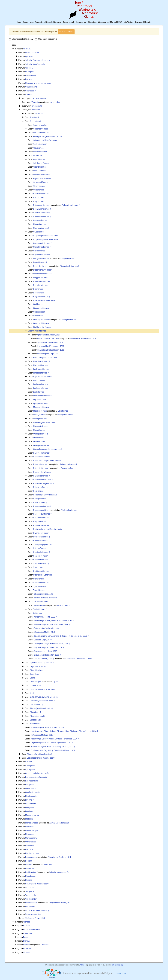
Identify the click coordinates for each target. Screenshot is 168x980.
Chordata (29, 95)
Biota (31, 929)
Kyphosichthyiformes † (43, 377)
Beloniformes (39, 197)
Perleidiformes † (40, 503)
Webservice (103, 22)
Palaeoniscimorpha (47, 461)
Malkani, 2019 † (43, 735)
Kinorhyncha (31, 804)
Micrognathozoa (32, 815)
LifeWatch (128, 22)
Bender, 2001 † (48, 628)
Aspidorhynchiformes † (43, 178)
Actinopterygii (36, 121)
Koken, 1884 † (44, 659)
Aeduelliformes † (40, 144)
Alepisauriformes (40, 152)
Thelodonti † (35, 724)
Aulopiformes (39, 190)
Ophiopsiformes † (41, 434)
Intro (19, 22)
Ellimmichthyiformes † (42, 281)
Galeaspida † (36, 685)
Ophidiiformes (39, 430)
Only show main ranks (46, 39)
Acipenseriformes (40, 129)
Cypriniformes (39, 251)
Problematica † (32, 872)
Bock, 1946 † (46, 651)
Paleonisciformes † (41, 468)
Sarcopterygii (36, 720)
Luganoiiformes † (40, 400)
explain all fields (66, 32)
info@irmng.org (117, 965)
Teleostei (43, 594)
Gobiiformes (38, 316)
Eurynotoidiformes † (42, 297)
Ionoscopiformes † (41, 373)
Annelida (29, 68)
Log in (148, 22)
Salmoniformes (39, 548)
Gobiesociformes (40, 312)
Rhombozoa (30, 876)
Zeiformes (37, 613)
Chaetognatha (31, 87)
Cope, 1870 (43, 640)
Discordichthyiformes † (70, 266)
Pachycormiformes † (42, 453)
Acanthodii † (35, 117)
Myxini (33, 693)
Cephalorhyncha (38, 83)
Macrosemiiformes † (42, 407)
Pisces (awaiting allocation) (41, 708)
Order (30, 331)
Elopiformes (38, 289)
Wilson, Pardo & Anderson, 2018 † (54, 621)
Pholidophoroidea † (41, 510)
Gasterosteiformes (41, 308)
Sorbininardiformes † (42, 571)
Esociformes (38, 293)
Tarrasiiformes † (40, 590)
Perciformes (38, 491)
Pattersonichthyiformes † (44, 483)
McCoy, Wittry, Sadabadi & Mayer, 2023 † (54, 750)
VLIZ (82, 965)
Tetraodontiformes (41, 602)
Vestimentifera (31, 903)
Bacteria (27, 926)
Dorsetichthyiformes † (42, 274)
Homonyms (81, 22)
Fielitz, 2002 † (45, 617)
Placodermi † (36, 712)
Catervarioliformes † (42, 213)
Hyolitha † (29, 800)
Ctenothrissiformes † (42, 247)
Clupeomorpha (45, 239)
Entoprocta (30, 785)
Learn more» (120, 973)
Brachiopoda (31, 75)
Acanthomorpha (40, 125)
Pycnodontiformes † (42, 537)
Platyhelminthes (32, 853)
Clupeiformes (39, 232)
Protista (26, 945)
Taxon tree (40, 22)
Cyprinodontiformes (41, 255)
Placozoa (29, 849)
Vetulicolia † (30, 907)
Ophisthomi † (39, 438)
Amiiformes (38, 156)
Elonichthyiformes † (41, 285)
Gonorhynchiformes (41, 320)
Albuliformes (38, 148)
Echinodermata (32, 781)
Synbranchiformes (41, 583)
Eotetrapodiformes (41, 758)
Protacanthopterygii (47, 529)
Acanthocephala (32, 53)
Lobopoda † (30, 808)
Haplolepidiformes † (42, 361)
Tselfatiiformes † (63, 605)
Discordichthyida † (41, 266)
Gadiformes (38, 304)
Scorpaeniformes (40, 560)
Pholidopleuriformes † (42, 514)
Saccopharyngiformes (42, 544)
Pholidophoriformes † (42, 506)
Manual (113, 22)
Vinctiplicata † (37, 911)
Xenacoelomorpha (33, 914)
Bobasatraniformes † (42, 205)
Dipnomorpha (36, 682)
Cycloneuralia (37, 773)
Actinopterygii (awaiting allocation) (47, 136)
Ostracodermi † (36, 705)
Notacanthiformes (41, 426)
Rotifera (29, 880)
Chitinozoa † (31, 91)
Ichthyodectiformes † (42, 369)
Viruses (26, 952)
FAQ (120, 22)
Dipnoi (33, 678)
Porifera (29, 861)
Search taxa (28, 22)
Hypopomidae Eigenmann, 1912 (51, 346)
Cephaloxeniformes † (42, 217)
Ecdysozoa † (37, 777)
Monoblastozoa (32, 823)
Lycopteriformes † (41, 403)
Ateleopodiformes (40, 182)
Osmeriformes (39, 441)
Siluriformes (38, 567)
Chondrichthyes (37, 670)
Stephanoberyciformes (43, 575)
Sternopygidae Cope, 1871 (48, 354)
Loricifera (29, 811)
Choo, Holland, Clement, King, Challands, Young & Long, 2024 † (64, 731)
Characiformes (39, 224)
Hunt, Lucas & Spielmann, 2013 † (52, 743)
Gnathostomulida (32, 792)
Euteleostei (44, 300)
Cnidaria (29, 762)
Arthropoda (30, 72)
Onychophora (31, 838)
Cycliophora (30, 769)
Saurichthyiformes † (42, 552)
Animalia (27, 49)
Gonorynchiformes (69, 320)
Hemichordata (31, 796)
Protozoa (45, 945)
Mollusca (29, 819)
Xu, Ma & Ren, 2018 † (50, 647)
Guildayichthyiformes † (43, 327)
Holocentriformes (40, 365)
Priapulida (48, 865)
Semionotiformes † (41, 564)
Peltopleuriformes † (41, 487)
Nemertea (29, 834)
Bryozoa (29, 79)
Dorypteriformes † (41, 277)
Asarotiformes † (40, 171)
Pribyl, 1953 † (35, 918)
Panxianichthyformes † (43, 472)
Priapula (29, 865)
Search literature (54, 22)
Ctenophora (30, 766)
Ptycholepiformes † (41, 533)
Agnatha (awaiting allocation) (42, 663)
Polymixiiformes (40, 522)
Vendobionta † (31, 899)
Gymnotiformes (40, 331)
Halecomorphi (45, 358)
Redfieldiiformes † (41, 541)
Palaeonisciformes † (42, 457)
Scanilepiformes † (41, 556)
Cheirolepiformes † (41, 228)
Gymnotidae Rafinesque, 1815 (83, 339)
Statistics (92, 22)
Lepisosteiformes (40, 384)
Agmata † (29, 56)
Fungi (26, 937)
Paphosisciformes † (41, 476)
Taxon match (69, 22)
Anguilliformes (39, 159)
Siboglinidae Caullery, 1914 (59, 857)
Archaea (27, 922)
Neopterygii (44, 422)
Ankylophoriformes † (42, 163)
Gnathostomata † (43, 689)
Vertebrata (36, 110)
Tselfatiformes (39, 605)
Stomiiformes (39, 579)
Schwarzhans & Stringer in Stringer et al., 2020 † (61, 636)
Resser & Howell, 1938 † (47, 727)
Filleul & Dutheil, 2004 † (52, 644)
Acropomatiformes (41, 133)
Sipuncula (29, 888)
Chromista (28, 933)
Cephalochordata (39, 98)
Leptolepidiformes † (41, 388)
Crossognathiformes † (42, 243)
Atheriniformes (39, 186)
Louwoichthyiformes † (42, 396)
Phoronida (30, 846)
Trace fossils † (31, 895)
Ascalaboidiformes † (42, 175)
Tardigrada (30, 891)
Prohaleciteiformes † (42, 525)
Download (139, 22)
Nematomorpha (32, 830)
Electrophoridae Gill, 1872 (48, 339)
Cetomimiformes (40, 220)
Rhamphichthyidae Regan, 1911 (51, 350)
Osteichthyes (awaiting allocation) (44, 697)
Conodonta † (35, 674)
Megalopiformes (40, 411)
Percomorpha (45, 495)
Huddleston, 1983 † (47, 655)
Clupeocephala (46, 236)
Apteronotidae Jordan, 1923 (49, 335)
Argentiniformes (40, 167)
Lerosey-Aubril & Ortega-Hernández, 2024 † (55, 739)
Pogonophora (31, 857)
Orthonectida (31, 842)
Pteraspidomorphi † (38, 716)
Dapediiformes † (40, 262)
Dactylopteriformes (41, 259)
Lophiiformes (39, 392)
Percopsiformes (40, 499)
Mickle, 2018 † (45, 632)
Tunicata (35, 102)
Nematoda (30, 827)
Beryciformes (39, 201)
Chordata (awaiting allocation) (39, 754)
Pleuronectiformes (41, 518)
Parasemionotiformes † (43, 480)
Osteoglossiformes (65, 415)
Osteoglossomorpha (48, 449)
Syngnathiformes (67, 259)
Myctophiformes (40, 419)
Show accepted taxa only (21, 39)
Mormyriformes (39, 415)
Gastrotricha (30, 788)
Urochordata (55, 102)
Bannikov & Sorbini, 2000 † (52, 624)
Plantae (26, 941)
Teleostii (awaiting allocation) (45, 598)
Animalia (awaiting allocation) (37, 60)
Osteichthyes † (42, 701)
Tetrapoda (39, 114)
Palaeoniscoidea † (41, 464)
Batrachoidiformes (41, 194)
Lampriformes (39, 380)
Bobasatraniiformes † (71, 205)
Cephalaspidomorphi (39, 666)
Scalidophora (37, 884)
